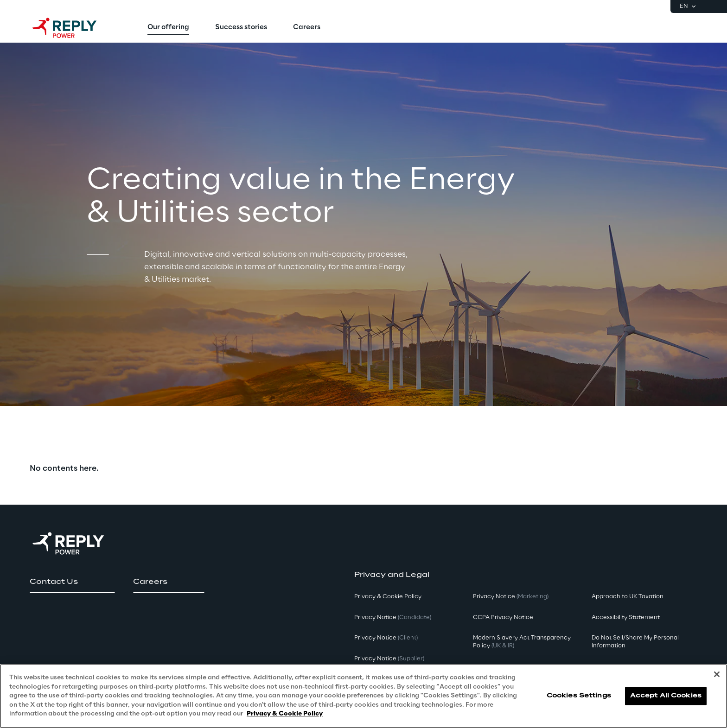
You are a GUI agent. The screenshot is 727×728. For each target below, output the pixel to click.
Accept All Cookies (666, 696)
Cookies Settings (579, 696)
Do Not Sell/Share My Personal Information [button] (635, 642)
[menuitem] (168, 28)
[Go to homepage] (74, 28)
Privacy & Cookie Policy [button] (388, 597)
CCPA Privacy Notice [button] (503, 617)
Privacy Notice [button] (393, 617)
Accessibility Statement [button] (626, 617)
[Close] (717, 674)
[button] (72, 582)
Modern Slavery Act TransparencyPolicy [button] (522, 642)
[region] (363, 696)
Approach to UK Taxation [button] (628, 597)
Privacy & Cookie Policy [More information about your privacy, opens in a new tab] (285, 714)
